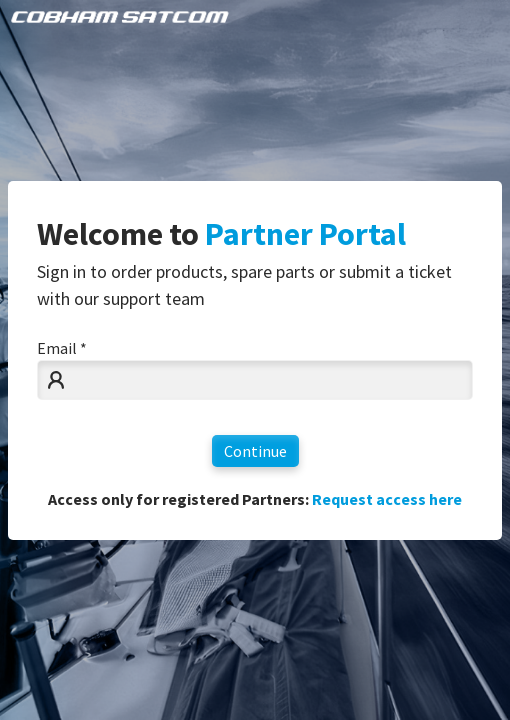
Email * (62, 348)
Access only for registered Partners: (255, 499)
